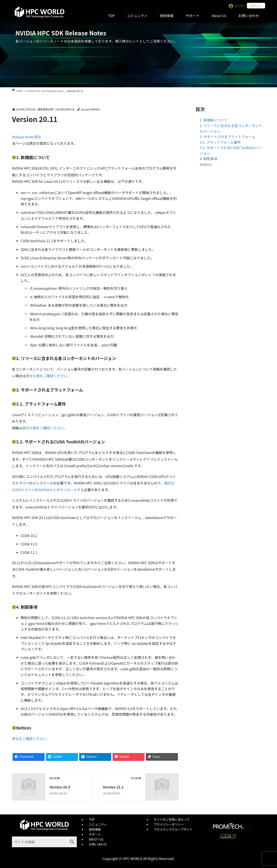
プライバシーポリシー (169, 824)
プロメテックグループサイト (173, 829)
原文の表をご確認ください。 (48, 376)
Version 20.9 (60, 787)
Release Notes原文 (27, 137)
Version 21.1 (113, 787)
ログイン (256, 6)
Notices (206, 164)
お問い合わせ (98, 844)
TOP (92, 819)
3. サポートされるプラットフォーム (227, 137)
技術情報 (95, 829)
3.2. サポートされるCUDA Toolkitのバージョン (231, 150)
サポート (95, 834)
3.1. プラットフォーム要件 (220, 142)
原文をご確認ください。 (31, 739)
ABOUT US (96, 839)
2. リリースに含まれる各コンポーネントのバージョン (231, 128)
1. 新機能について (214, 120)
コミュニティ (98, 824)
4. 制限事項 (209, 159)
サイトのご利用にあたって (172, 819)
